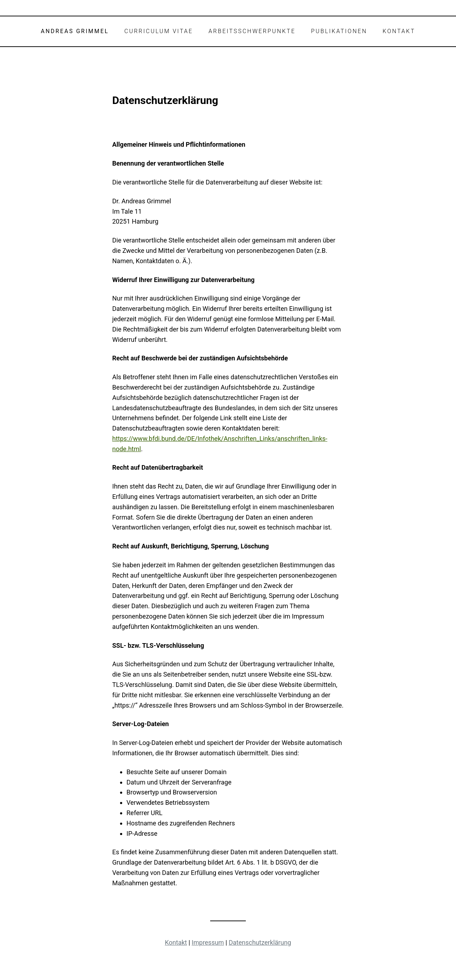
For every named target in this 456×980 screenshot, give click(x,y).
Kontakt (176, 942)
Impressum (208, 942)
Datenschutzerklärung (260, 942)
